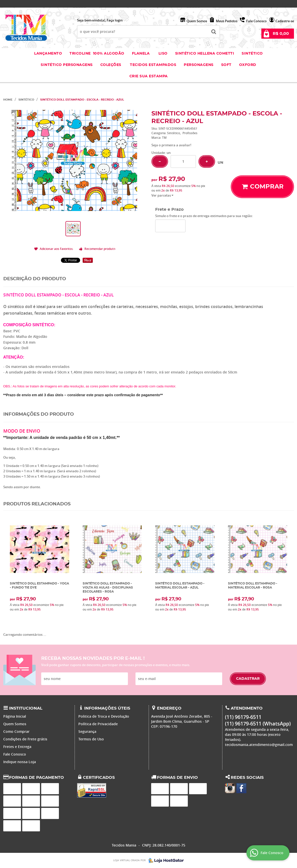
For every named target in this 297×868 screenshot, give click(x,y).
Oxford (248, 65)
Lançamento (48, 54)
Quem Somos (197, 21)
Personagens (199, 65)
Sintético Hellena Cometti (205, 54)
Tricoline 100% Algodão (97, 54)
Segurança (87, 731)
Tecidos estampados (153, 65)
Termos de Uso (91, 739)
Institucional (26, 708)
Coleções (111, 65)
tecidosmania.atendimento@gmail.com (259, 745)
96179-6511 (242, 4)
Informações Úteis (107, 708)
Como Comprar (16, 731)
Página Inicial (15, 716)
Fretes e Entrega (17, 747)
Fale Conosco (256, 21)
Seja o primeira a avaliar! (171, 145)
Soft (226, 65)
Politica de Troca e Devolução (104, 716)
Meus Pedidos (227, 21)
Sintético (252, 54)
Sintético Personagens (67, 65)
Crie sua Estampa (149, 76)
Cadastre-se (285, 21)
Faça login (115, 20)
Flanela (141, 54)
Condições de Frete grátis (25, 739)
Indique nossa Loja (20, 762)
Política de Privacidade (98, 724)
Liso (162, 54)
